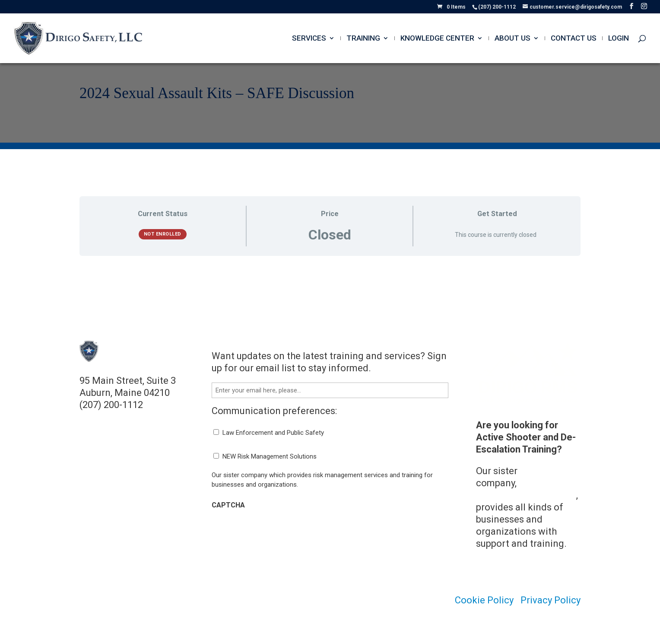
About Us (512, 39)
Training (363, 39)
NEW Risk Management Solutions (270, 456)
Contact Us (574, 39)
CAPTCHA (228, 505)
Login (619, 39)
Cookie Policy (484, 600)
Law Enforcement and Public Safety (273, 433)
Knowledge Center (437, 39)
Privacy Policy (551, 600)
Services (309, 39)
